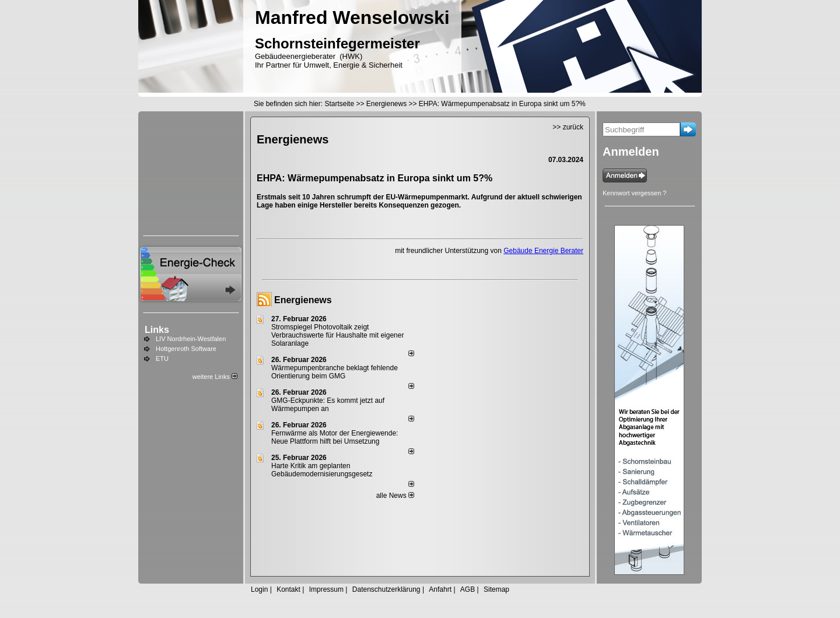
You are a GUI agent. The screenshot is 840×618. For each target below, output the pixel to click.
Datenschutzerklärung (386, 589)
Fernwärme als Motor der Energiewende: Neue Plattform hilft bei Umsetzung (335, 437)
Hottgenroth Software (186, 349)
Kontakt (288, 589)
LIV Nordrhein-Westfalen (191, 339)
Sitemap (496, 589)
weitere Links (215, 377)
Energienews (303, 300)
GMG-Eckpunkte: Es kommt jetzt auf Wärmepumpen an (328, 405)
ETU (162, 359)
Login (259, 589)
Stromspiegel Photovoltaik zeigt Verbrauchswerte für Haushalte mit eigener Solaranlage (337, 335)
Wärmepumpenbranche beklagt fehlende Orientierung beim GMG (335, 372)
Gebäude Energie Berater (543, 251)
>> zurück (568, 127)
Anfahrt (440, 589)
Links (157, 330)
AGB (468, 589)
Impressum (326, 589)
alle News (395, 496)
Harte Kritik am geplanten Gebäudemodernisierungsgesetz (322, 470)
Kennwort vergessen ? (634, 193)
